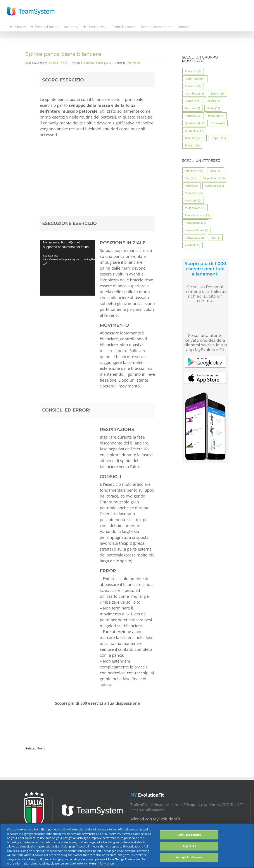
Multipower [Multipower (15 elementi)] (195, 208)
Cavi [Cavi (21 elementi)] (190, 178)
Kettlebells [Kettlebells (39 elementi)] (214, 186)
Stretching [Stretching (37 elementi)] (194, 131)
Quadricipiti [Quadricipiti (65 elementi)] (195, 123)
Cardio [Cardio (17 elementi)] (192, 101)
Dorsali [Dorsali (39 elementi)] (213, 101)
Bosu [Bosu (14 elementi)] (215, 171)
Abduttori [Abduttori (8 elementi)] (193, 71)
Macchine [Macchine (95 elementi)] (194, 193)
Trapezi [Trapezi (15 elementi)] (218, 138)
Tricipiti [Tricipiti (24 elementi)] (192, 145)
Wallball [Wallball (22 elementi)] (193, 245)
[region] (127, 846)
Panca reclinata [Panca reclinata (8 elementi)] (197, 230)
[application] (67, 268)
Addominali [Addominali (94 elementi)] (195, 79)
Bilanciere (89, 63)
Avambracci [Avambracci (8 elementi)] (194, 93)
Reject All (189, 846)
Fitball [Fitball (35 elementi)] (191, 186)
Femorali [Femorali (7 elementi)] (192, 108)
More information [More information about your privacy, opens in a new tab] (101, 863)
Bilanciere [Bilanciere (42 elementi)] (194, 171)
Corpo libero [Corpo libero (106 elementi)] (214, 178)
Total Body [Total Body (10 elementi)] (194, 138)
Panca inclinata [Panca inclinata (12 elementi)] (197, 215)
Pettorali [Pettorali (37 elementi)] (193, 116)
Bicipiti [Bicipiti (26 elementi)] (218, 93)
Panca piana (104, 63)
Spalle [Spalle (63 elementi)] (219, 123)
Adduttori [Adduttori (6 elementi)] (193, 86)
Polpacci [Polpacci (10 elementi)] (216, 116)
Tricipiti (64, 63)
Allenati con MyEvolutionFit (155, 819)
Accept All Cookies (189, 857)
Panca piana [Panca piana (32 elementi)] (195, 223)
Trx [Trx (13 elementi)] (215, 238)
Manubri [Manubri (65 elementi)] (193, 200)
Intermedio (134, 63)
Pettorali (53, 63)
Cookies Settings (189, 835)
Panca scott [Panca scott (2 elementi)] (194, 238)
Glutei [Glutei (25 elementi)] (213, 108)
